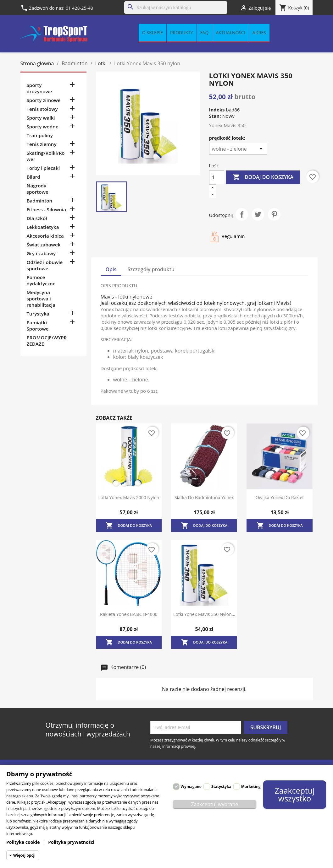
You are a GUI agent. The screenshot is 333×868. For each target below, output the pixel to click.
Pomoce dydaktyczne (41, 280)
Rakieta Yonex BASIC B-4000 (129, 614)
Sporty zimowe (44, 100)
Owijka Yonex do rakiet (280, 497)
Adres (259, 32)
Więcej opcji (24, 855)
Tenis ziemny (42, 144)
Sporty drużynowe (39, 88)
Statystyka (221, 787)
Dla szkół (37, 218)
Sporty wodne (43, 127)
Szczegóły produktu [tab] (151, 269)
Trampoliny (40, 135)
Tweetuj (258, 214)
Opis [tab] (111, 269)
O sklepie (153, 32)
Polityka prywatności (71, 842)
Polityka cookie (23, 842)
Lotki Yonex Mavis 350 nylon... (204, 614)
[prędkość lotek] (238, 149)
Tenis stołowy (42, 109)
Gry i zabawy (41, 253)
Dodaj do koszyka (263, 177)
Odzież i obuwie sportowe (45, 265)
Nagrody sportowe (38, 189)
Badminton (40, 201)
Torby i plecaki (43, 168)
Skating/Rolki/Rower (46, 156)
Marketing (251, 787)
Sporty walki (41, 118)
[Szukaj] (176, 8)
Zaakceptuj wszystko (295, 794)
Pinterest (274, 214)
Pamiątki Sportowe (38, 326)
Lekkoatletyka (43, 227)
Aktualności (230, 32)
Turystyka (38, 314)
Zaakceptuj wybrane (214, 804)
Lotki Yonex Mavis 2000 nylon (129, 497)
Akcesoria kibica (45, 236)
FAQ (205, 32)
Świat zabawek (44, 245)
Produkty (181, 32)
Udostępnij (242, 214)
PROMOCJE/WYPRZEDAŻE (47, 341)
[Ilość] (217, 177)
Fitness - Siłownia (46, 209)
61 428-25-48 (79, 8)
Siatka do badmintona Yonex (204, 497)
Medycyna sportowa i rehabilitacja (41, 299)
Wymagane (191, 787)
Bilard (33, 177)
